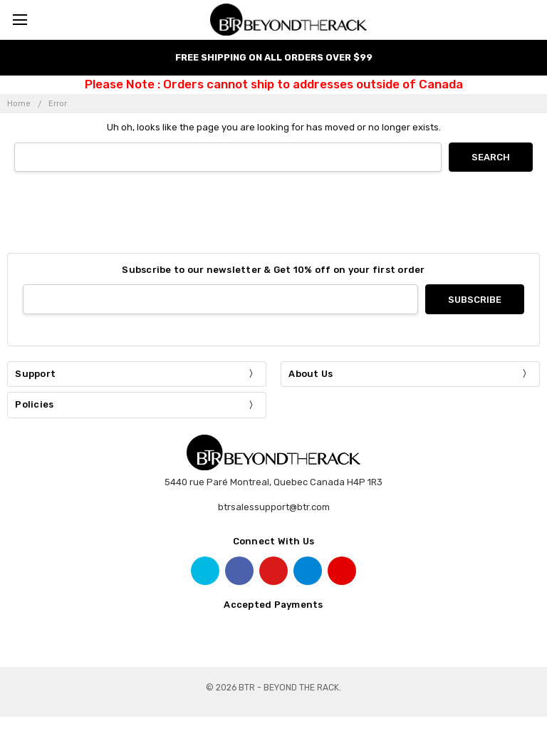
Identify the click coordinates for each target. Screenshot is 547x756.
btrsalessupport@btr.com (274, 507)
